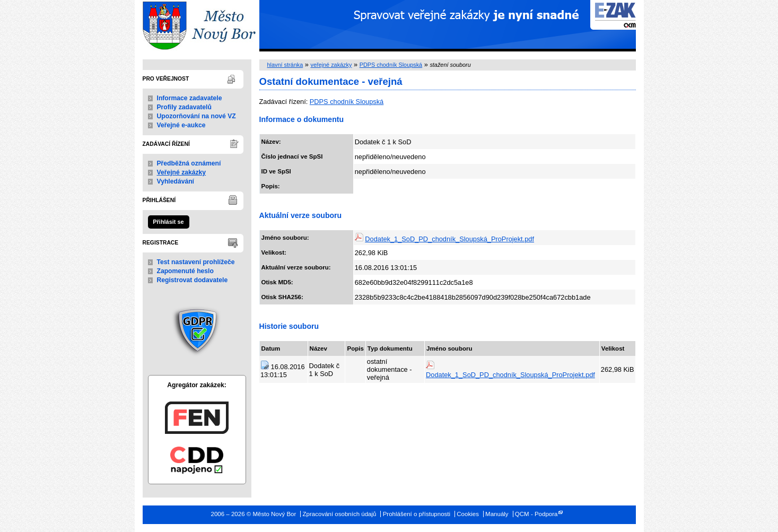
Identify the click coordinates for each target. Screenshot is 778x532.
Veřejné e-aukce (181, 125)
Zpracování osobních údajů (340, 514)
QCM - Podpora (536, 514)
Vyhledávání (176, 181)
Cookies (468, 514)
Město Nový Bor (197, 26)
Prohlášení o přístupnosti (417, 514)
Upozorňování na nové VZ (196, 116)
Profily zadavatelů (184, 107)
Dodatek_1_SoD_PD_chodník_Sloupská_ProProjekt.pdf (449, 239)
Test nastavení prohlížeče (196, 262)
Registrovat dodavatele (193, 280)
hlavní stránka (285, 65)
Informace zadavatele (190, 98)
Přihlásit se (168, 222)
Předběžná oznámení (189, 163)
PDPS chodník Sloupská (391, 65)
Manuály (497, 514)
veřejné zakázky (331, 65)
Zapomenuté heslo (185, 271)
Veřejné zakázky (182, 172)
